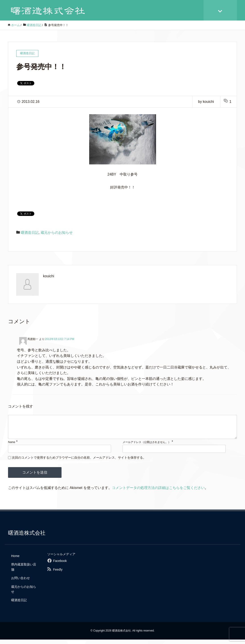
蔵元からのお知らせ (57, 233)
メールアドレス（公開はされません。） (147, 447)
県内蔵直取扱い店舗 (24, 571)
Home (15, 560)
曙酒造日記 (30, 233)
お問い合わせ (21, 582)
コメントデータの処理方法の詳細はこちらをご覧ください (158, 492)
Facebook (60, 565)
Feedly (58, 574)
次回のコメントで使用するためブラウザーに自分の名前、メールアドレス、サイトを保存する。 (79, 462)
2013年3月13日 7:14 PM (60, 339)
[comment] (122, 429)
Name (12, 447)
